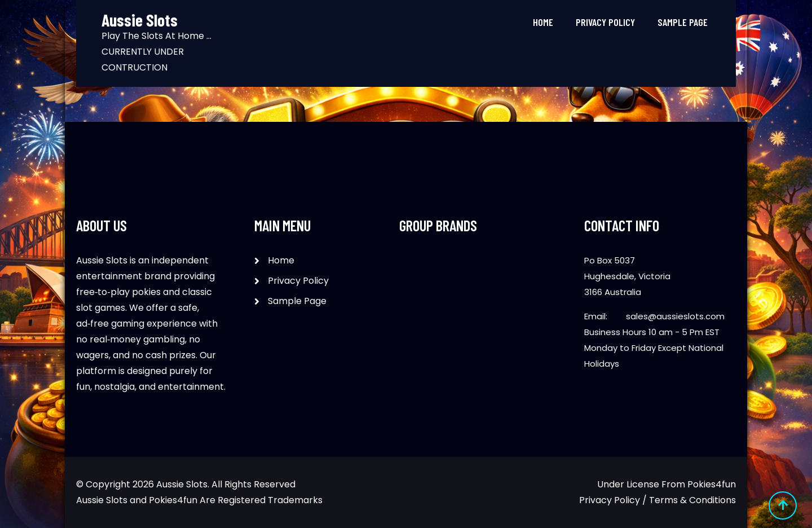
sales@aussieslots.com (675, 316)
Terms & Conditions (692, 500)
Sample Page (683, 22)
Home (543, 22)
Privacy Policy (605, 22)
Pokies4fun (712, 484)
